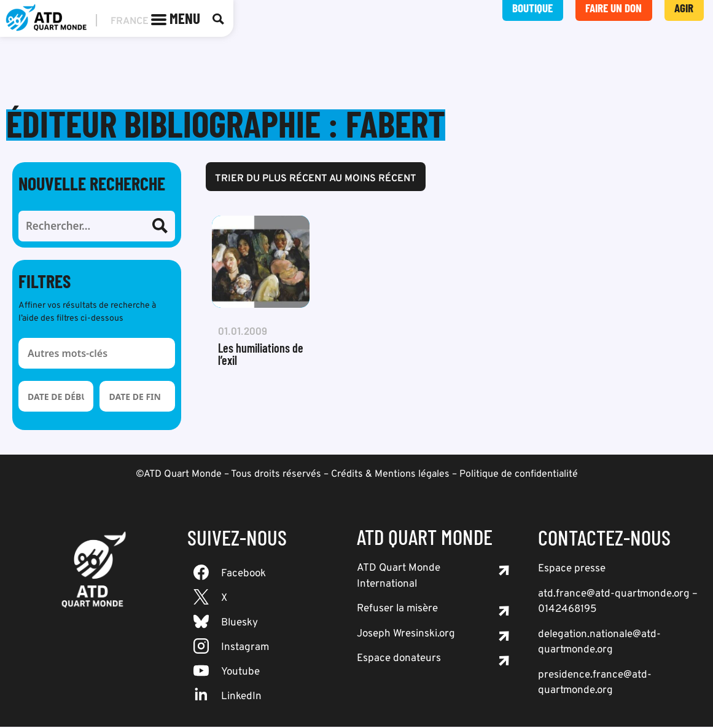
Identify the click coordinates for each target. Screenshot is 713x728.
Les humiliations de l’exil (261, 355)
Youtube (240, 673)
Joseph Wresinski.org (406, 635)
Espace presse (572, 570)
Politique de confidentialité (519, 476)
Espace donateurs (399, 660)
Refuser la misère (397, 610)
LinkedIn (241, 698)
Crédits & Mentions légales (390, 476)
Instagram (245, 649)
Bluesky (240, 624)
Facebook (244, 575)
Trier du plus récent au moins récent (316, 180)
